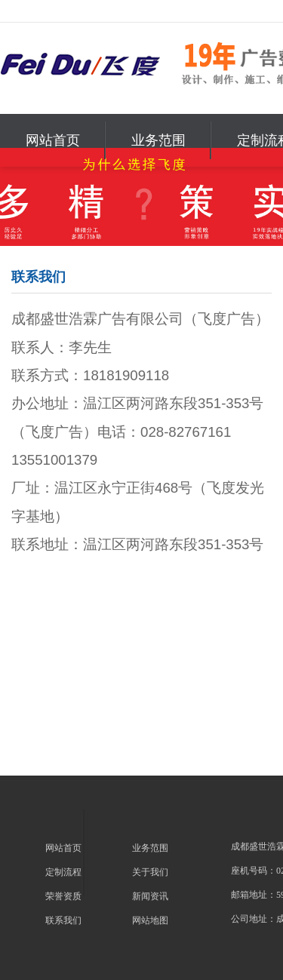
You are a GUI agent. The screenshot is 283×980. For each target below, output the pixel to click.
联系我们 (63, 920)
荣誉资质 (63, 896)
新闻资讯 (150, 896)
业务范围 (158, 140)
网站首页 (53, 140)
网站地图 (150, 920)
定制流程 (63, 872)
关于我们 (150, 872)
